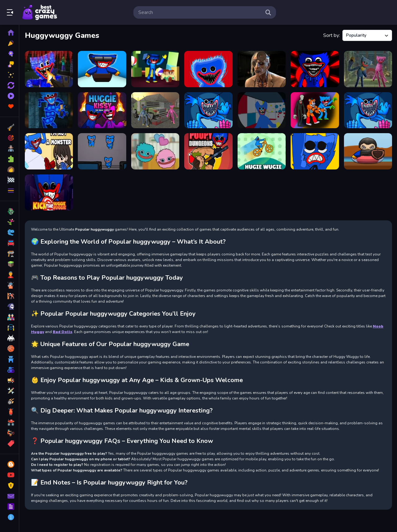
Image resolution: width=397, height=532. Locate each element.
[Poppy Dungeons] (208, 151)
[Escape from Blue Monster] (155, 69)
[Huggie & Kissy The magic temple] (102, 110)
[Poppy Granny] (208, 69)
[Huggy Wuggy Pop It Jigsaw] (49, 110)
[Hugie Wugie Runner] (262, 151)
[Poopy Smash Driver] (155, 110)
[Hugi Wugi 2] (262, 110)
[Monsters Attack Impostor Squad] (315, 110)
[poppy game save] (208, 110)
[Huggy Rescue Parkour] (368, 69)
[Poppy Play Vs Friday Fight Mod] (315, 69)
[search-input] (200, 12)
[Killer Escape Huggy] (102, 151)
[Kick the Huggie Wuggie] (49, 193)
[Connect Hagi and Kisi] (155, 151)
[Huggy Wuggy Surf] (368, 151)
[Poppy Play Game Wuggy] (368, 110)
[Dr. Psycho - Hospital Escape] (262, 69)
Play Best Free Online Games (40, 12)
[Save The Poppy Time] (315, 151)
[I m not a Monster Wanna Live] (49, 151)
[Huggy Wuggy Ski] (102, 69)
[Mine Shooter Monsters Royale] (49, 69)
